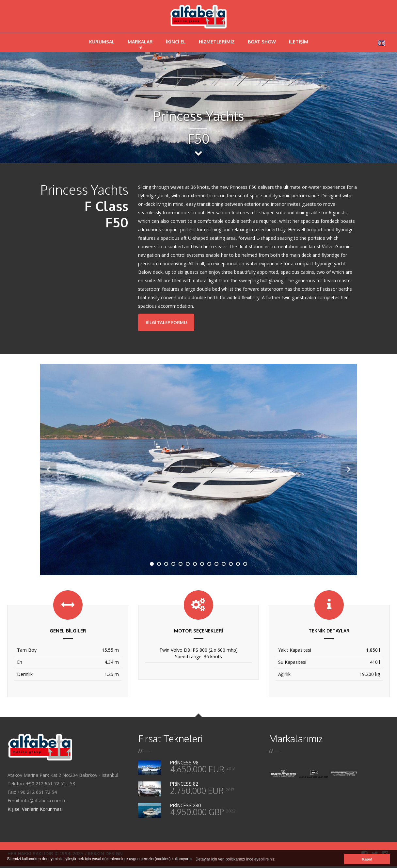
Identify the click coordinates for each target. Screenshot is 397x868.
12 (231, 565)
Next (349, 471)
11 (224, 565)
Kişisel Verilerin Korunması (35, 811)
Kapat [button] (367, 859)
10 (217, 565)
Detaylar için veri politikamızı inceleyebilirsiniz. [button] (236, 859)
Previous (48, 471)
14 (246, 565)
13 (238, 565)
